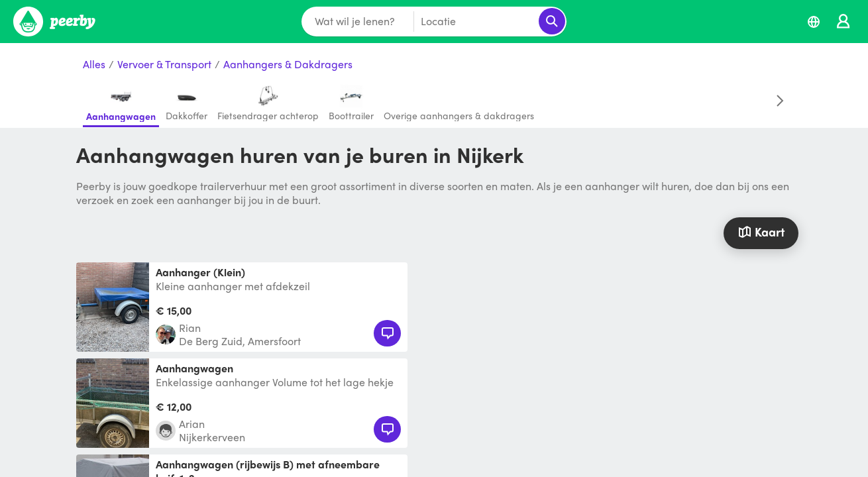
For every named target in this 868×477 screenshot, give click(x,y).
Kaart (761, 232)
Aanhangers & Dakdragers (288, 65)
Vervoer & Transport (164, 65)
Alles (94, 65)
